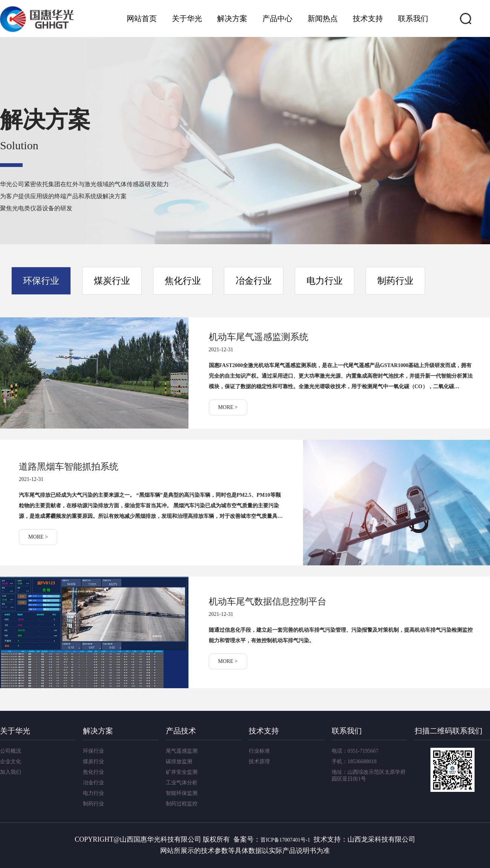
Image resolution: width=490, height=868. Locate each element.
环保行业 (41, 281)
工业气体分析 (182, 783)
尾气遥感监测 (182, 751)
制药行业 (395, 281)
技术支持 (368, 18)
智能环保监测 (182, 793)
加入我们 (11, 772)
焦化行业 (183, 281)
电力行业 (325, 281)
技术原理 (259, 762)
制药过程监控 (182, 804)
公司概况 (11, 751)
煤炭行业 (112, 281)
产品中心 (277, 18)
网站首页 (142, 18)
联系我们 (413, 18)
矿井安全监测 (182, 772)
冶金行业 (254, 281)
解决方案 (232, 18)
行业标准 (259, 751)
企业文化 (11, 762)
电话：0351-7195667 (355, 751)
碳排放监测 (179, 762)
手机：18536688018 (354, 762)
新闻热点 (323, 18)
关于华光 (187, 18)
